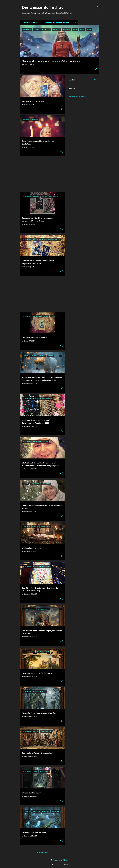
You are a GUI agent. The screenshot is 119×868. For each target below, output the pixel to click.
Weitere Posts (42, 852)
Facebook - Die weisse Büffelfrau (57, 23)
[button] (96, 69)
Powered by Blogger (60, 860)
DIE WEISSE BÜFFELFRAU (30, 23)
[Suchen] (98, 7)
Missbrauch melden (77, 97)
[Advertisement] (41, 174)
